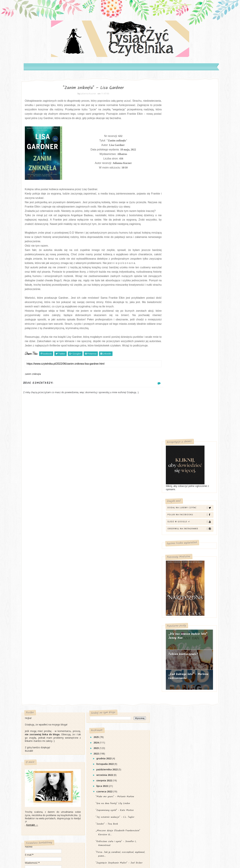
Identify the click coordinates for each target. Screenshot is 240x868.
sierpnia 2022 (107, 564)
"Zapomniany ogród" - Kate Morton (117, 594)
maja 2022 (105, 736)
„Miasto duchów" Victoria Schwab (117, 653)
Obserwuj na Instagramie (184, 176)
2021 (99, 763)
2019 (99, 774)
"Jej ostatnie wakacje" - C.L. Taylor (118, 600)
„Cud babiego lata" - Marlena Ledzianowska (183, 324)
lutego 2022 (106, 752)
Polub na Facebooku (184, 162)
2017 (99, 785)
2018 (99, 779)
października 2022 (110, 553)
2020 (99, 768)
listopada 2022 (108, 547)
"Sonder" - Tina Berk (109, 607)
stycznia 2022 (107, 757)
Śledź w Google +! (184, 169)
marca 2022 (106, 747)
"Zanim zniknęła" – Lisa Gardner (116, 706)
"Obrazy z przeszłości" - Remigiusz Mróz (120, 699)
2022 (99, 537)
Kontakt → (38, 606)
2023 (99, 531)
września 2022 (108, 558)
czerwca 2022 (107, 575)
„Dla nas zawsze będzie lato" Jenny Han (182, 284)
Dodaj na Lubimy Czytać (184, 155)
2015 (99, 796)
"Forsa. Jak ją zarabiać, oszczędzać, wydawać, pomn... (117, 637)
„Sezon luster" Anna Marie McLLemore (120, 719)
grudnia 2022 (107, 542)
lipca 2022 (105, 569)
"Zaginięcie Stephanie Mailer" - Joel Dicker (122, 646)
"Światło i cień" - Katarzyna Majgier (118, 713)
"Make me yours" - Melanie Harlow (117, 580)
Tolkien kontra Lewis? (177, 302)
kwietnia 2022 (108, 741)
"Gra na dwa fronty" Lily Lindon (115, 587)
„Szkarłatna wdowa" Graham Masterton (120, 681)
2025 (99, 520)
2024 (99, 526)
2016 (99, 790)
